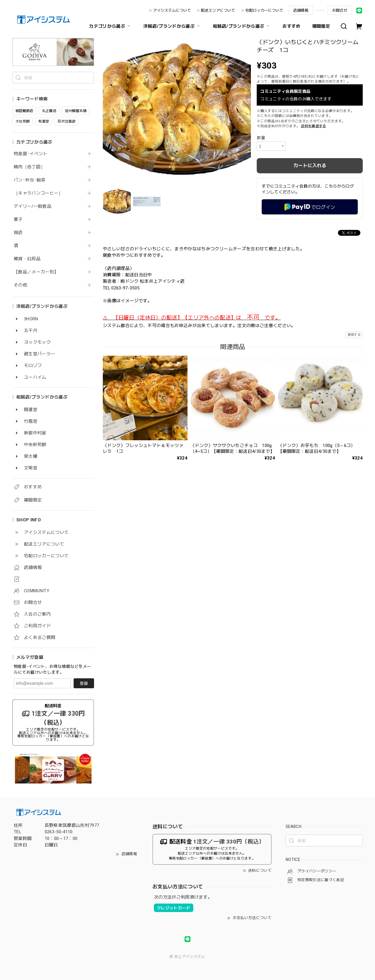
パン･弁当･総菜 (30, 180)
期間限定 (321, 26)
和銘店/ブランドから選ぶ (242, 26)
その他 (20, 285)
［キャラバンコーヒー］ (38, 193)
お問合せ (340, 10)
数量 (261, 138)
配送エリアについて (218, 10)
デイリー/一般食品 (33, 206)
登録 (84, 683)
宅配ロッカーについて (264, 10)
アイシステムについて (172, 10)
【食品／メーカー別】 (36, 272)
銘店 (18, 233)
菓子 (18, 220)
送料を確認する (313, 126)
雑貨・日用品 (27, 259)
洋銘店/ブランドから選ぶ (172, 26)
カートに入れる (310, 166)
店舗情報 (301, 10)
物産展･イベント (31, 154)
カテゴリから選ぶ (110, 26)
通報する (354, 335)
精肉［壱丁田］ (29, 167)
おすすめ (291, 26)
